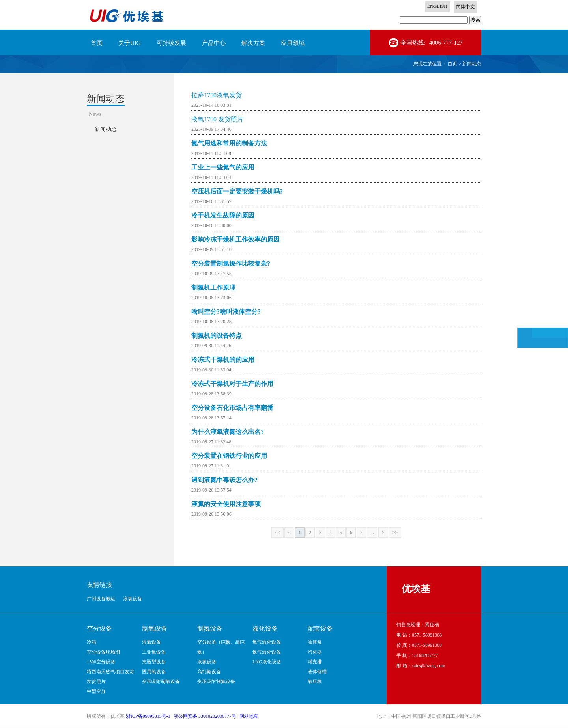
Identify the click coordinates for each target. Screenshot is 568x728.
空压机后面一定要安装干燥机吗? (237, 191)
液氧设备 (151, 642)
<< (278, 533)
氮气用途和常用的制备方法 (229, 143)
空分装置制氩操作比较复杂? (231, 263)
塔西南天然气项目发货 (110, 672)
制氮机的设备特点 (217, 336)
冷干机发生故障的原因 (223, 215)
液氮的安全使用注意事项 (226, 504)
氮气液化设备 (267, 652)
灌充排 (315, 662)
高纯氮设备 (209, 672)
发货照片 (96, 681)
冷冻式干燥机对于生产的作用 (232, 384)
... (372, 533)
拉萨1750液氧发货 (217, 95)
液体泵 (315, 642)
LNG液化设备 (267, 662)
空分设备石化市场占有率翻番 (232, 408)
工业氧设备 (154, 652)
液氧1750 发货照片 (217, 119)
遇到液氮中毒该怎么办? (224, 480)
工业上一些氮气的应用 (223, 167)
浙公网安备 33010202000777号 (205, 716)
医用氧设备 (154, 672)
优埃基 (416, 589)
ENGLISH (437, 6)
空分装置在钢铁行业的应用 (229, 456)
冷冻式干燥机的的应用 (223, 360)
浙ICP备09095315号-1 (148, 716)
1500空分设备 (101, 662)
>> (395, 533)
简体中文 (465, 7)
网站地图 (249, 716)
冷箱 (92, 642)
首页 (97, 43)
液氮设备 (207, 662)
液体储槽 (317, 672)
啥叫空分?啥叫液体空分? (226, 312)
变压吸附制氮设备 (216, 681)
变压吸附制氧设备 (161, 681)
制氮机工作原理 (213, 288)
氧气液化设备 (267, 642)
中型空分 (96, 691)
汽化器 (315, 652)
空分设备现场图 (103, 652)
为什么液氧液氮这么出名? (228, 432)
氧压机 (315, 681)
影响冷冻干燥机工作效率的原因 (235, 239)
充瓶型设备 (154, 662)
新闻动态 (472, 64)
